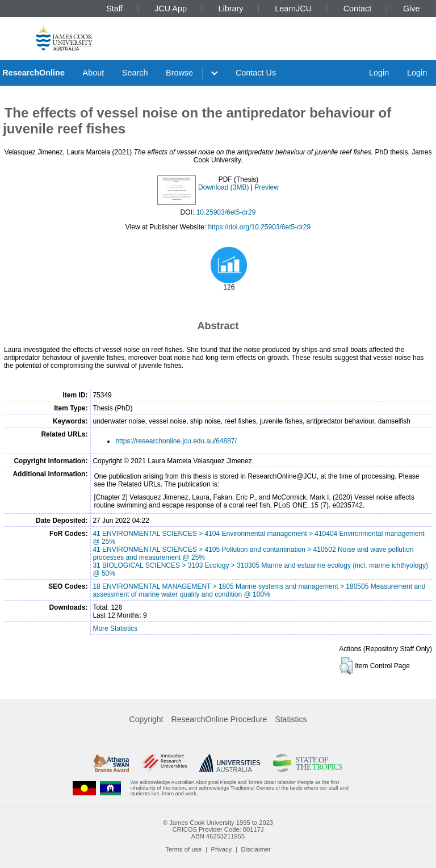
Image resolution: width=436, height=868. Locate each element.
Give (412, 9)
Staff (114, 9)
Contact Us (256, 73)
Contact (358, 9)
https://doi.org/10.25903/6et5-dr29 (259, 227)
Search (135, 73)
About (94, 73)
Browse (179, 73)
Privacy (222, 849)
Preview (267, 187)
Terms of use (183, 849)
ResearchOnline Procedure (219, 719)
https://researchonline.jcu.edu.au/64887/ (176, 441)
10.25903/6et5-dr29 (226, 212)
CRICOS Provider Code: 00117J (218, 829)
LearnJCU (293, 9)
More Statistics (115, 628)
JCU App (171, 9)
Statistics (291, 719)
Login (379, 73)
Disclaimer (256, 849)
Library (231, 9)
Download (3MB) (223, 187)
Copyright (146, 719)
